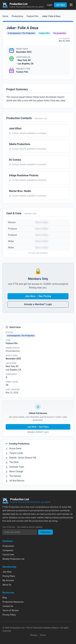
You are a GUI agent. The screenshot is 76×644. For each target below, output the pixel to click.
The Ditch (14, 462)
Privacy (34, 635)
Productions (17, 16)
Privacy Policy (9, 615)
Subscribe (45, 532)
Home (5, 16)
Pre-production (60, 33)
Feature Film (33, 16)
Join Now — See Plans (38, 427)
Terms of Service (11, 610)
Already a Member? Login (38, 304)
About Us (7, 585)
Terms (43, 635)
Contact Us (8, 606)
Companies (8, 550)
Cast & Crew (8, 555)
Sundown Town (17, 467)
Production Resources (13, 602)
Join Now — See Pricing (38, 296)
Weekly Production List (13, 559)
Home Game (15, 448)
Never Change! (16, 471)
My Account (8, 580)
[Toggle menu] (71, 5)
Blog (5, 598)
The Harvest (15, 476)
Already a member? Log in (38, 432)
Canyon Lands (16, 453)
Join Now (60, 5)
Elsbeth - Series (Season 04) (23, 458)
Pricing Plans (9, 576)
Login (50, 5)
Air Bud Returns (17, 481)
